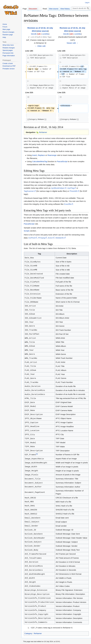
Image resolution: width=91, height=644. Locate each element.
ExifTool (32, 238)
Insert (35, 155)
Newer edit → (72, 43)
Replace (41, 155)
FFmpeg (42, 238)
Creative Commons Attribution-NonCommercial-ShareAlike (63, 634)
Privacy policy (28, 641)
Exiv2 (50, 238)
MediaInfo (60, 238)
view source (43, 31)
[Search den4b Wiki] (81, 8)
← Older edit (40, 46)
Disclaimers (53, 641)
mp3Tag (71, 188)
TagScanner (29, 191)
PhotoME (73, 191)
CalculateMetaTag (40, 161)
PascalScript (62, 161)
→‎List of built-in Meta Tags (40, 37)
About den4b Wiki (41, 641)
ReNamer (43, 132)
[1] (37, 448)
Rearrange (52, 155)
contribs (45, 34)
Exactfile (68, 204)
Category (28, 622)
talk (39, 34)
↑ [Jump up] (30, 617)
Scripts (27, 231)
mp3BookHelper (58, 188)
